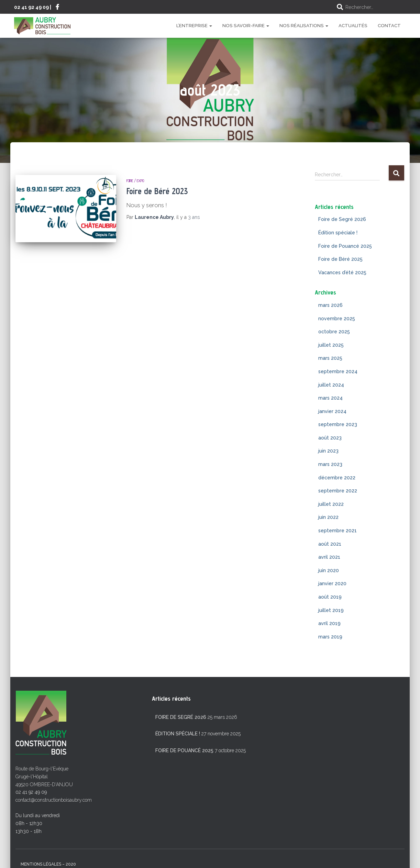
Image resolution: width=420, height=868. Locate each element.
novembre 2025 (337, 319)
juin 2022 (328, 517)
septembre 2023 (338, 424)
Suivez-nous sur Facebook (57, 8)
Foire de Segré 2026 (342, 219)
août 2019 (330, 597)
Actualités (353, 26)
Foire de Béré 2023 (157, 191)
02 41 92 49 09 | (33, 7)
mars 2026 (330, 305)
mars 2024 (330, 398)
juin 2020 (329, 570)
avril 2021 (329, 557)
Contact (389, 26)
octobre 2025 (334, 332)
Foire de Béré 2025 (340, 259)
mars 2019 (330, 637)
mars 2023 (330, 464)
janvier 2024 (332, 411)
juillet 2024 (331, 385)
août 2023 (330, 438)
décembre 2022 (337, 478)
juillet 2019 (331, 610)
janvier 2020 (332, 583)
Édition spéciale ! (338, 233)
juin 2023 (328, 451)
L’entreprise (194, 26)
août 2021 (330, 544)
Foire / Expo (135, 181)
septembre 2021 (338, 531)
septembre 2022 (338, 491)
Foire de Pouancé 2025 (345, 246)
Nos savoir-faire (246, 26)
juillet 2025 (331, 345)
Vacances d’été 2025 (342, 272)
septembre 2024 (338, 371)
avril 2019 (329, 623)
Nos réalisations (304, 26)
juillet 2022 (331, 504)
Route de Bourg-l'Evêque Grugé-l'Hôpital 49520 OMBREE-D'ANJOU (44, 776)
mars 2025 (330, 358)
